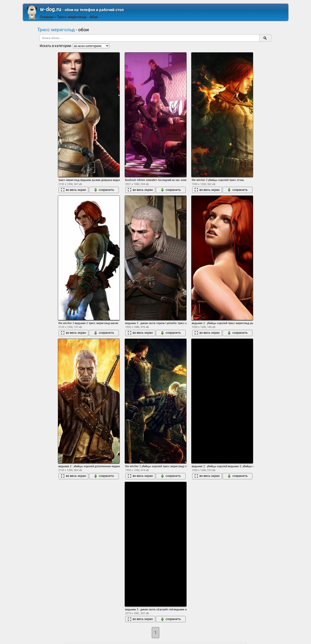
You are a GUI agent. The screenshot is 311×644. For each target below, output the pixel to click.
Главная (47, 17)
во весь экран (73, 190)
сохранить (104, 190)
